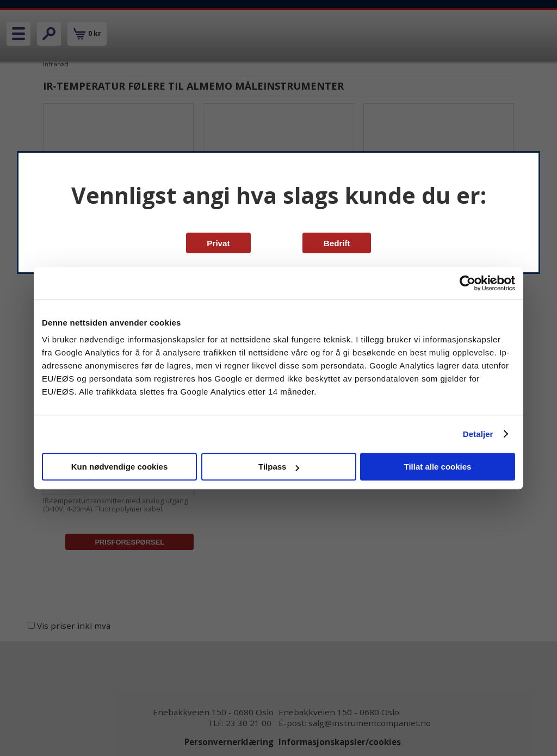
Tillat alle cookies (438, 467)
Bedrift (337, 243)
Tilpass (279, 467)
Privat (218, 243)
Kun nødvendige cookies (120, 467)
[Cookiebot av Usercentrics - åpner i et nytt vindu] (468, 283)
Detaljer (478, 434)
